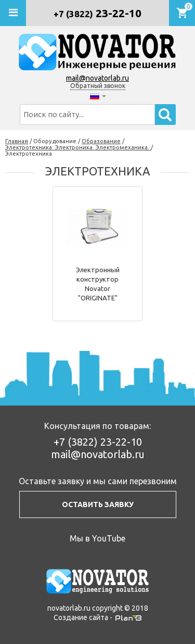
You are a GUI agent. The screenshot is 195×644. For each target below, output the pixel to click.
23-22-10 (97, 13)
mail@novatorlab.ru (97, 78)
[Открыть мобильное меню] (13, 13)
